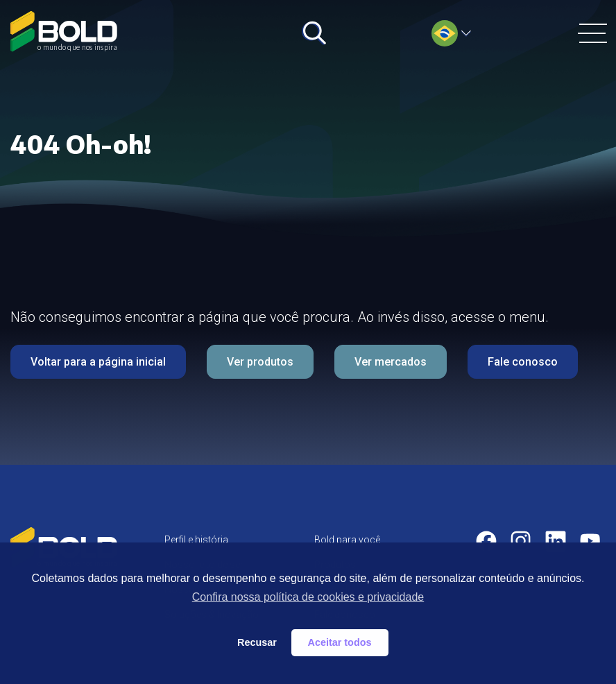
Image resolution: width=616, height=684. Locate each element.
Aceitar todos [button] (340, 642)
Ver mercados (391, 362)
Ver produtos (260, 362)
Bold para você (347, 540)
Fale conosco (523, 362)
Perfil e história (196, 540)
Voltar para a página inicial (98, 362)
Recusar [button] (257, 642)
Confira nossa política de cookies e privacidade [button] (308, 597)
